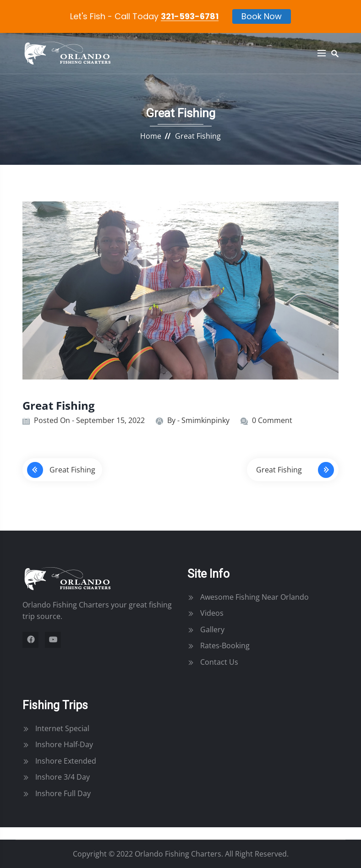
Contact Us (219, 662)
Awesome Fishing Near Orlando (254, 597)
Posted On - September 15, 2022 (89, 420)
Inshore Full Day (63, 793)
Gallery (212, 629)
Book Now (262, 16)
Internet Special (62, 728)
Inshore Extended (66, 761)
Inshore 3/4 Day (63, 777)
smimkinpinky (205, 420)
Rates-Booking (225, 646)
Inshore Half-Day (64, 744)
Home (151, 136)
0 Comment (272, 420)
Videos (212, 613)
